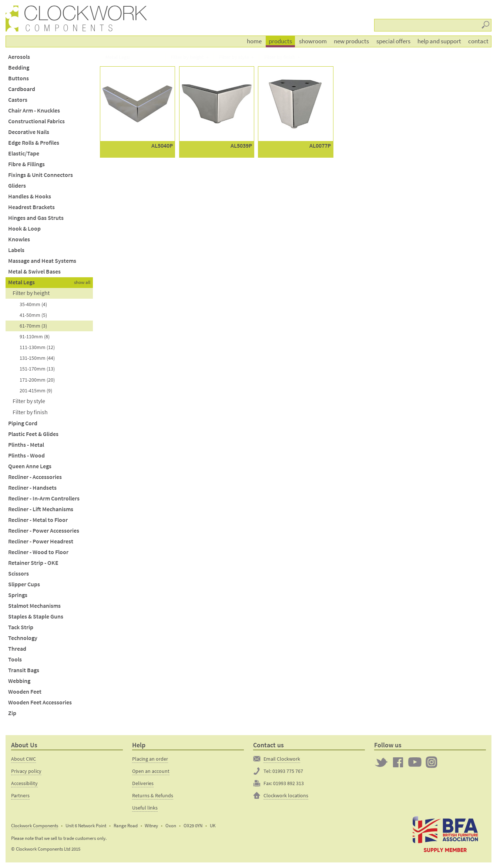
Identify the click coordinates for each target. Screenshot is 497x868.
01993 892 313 (288, 783)
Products (280, 41)
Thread (17, 649)
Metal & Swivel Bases (34, 272)
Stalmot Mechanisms (34, 606)
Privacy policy (26, 771)
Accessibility (24, 783)
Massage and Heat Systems (42, 261)
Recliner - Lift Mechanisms (41, 509)
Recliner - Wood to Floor (38, 552)
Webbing (19, 681)
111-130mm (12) (37, 347)
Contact (478, 41)
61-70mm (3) (33, 326)
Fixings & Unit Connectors (41, 175)
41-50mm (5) (33, 315)
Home (254, 41)
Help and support (439, 41)
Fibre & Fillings (26, 164)
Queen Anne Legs (30, 466)
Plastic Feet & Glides (33, 434)
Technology (23, 638)
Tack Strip (21, 627)
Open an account (151, 771)
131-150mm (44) (37, 358)
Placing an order (150, 759)
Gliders (17, 186)
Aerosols (19, 57)
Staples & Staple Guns (36, 616)
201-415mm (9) (36, 391)
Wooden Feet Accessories (40, 702)
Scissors (19, 574)
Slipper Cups (24, 584)
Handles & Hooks (30, 196)
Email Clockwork (282, 759)
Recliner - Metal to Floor (38, 520)
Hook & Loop (24, 229)
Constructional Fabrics (36, 121)
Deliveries (143, 783)
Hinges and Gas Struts (36, 218)
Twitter (381, 762)
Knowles (19, 239)
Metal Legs (21, 282)
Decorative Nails (29, 132)
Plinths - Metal (26, 445)
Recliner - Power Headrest (41, 541)
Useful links (145, 808)
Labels (16, 250)
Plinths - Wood (26, 455)
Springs (18, 595)
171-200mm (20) (37, 380)
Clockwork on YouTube (415, 762)
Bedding (19, 68)
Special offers (393, 41)
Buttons (19, 78)
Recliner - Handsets (32, 488)
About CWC (23, 759)
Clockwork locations (286, 795)
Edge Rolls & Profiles (34, 143)
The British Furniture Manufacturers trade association (445, 834)
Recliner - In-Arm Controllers (44, 498)
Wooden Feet (25, 692)
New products (351, 41)
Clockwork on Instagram (431, 762)
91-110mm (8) (35, 336)
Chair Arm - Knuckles (34, 110)
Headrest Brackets (31, 207)
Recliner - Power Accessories (44, 531)
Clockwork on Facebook (398, 762)
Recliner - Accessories (35, 477)
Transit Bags (24, 670)
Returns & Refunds (153, 795)
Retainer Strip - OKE (33, 563)
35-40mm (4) (33, 304)
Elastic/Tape (24, 153)
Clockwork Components (35, 826)
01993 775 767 (288, 771)
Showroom (313, 41)
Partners (20, 795)
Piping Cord (23, 423)
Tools (15, 659)
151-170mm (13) (37, 369)
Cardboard (22, 89)
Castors (18, 100)
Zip (12, 713)
